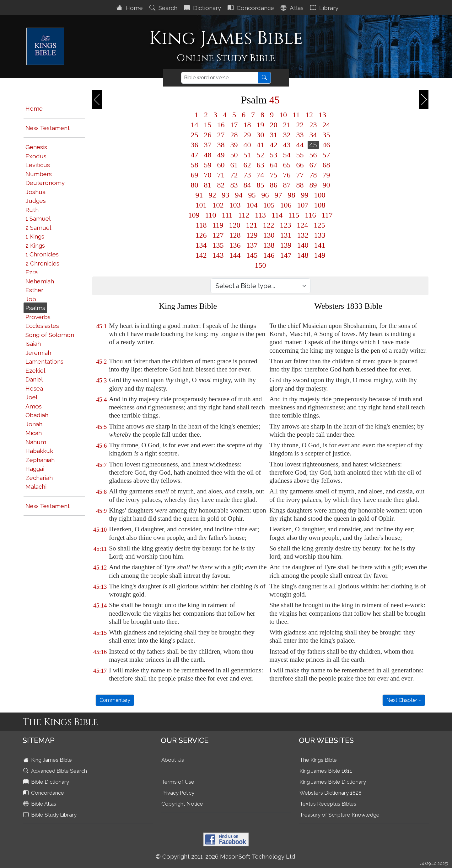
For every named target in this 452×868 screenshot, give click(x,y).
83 (234, 185)
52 (261, 155)
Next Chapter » (404, 700)
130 (269, 235)
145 (252, 255)
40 (247, 145)
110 (211, 215)
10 (283, 115)
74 (261, 175)
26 (208, 135)
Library (325, 8)
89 (313, 185)
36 (195, 145)
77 (300, 175)
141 (320, 245)
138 (269, 245)
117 (327, 215)
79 (326, 175)
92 (213, 195)
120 (235, 225)
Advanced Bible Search (56, 771)
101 (201, 205)
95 (252, 195)
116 (310, 215)
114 (277, 215)
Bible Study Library (51, 815)
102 (218, 205)
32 (287, 135)
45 (313, 145)
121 (252, 225)
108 (320, 205)
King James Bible (48, 760)
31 (274, 135)
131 (286, 235)
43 (287, 145)
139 (286, 245)
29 (247, 135)
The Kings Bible (318, 760)
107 (303, 205)
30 (261, 135)
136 (235, 245)
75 (274, 175)
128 (235, 235)
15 (208, 125)
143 (218, 255)
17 (234, 125)
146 (269, 255)
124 (303, 225)
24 (326, 125)
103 (235, 205)
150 (261, 265)
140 (303, 245)
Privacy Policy (178, 793)
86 (274, 185)
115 (294, 215)
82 (221, 185)
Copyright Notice (182, 804)
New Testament (48, 128)
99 (305, 195)
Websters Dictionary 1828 (331, 793)
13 (322, 115)
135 (218, 245)
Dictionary (203, 8)
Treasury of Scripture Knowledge (339, 815)
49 (221, 155)
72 (234, 175)
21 (287, 125)
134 (201, 245)
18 (247, 125)
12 (309, 115)
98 (292, 195)
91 (199, 195)
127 (218, 235)
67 (313, 165)
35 (326, 135)
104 (252, 205)
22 (300, 125)
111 (227, 215)
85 (261, 185)
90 (326, 185)
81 (208, 185)
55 (300, 155)
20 (274, 125)
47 (195, 155)
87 (287, 185)
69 (195, 175)
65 (287, 165)
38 (221, 145)
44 (300, 145)
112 (244, 215)
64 (274, 165)
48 (208, 155)
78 (313, 175)
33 (300, 135)
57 (326, 155)
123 (286, 225)
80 (195, 185)
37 (208, 145)
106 (286, 205)
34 (313, 135)
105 (269, 205)
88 (300, 185)
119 (218, 225)
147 (286, 255)
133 (320, 235)
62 (247, 165)
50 (234, 155)
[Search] (220, 78)
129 (252, 235)
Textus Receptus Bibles (328, 804)
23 (313, 125)
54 (287, 155)
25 (195, 135)
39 (234, 145)
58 (195, 165)
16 (221, 125)
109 (194, 215)
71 (221, 175)
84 (247, 185)
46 (326, 145)
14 (195, 125)
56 (313, 155)
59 (208, 165)
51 (247, 155)
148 (303, 255)
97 (278, 195)
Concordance (252, 8)
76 (287, 175)
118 (201, 225)
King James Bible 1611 (326, 771)
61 (234, 165)
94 (239, 195)
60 (221, 165)
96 (265, 195)
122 (269, 225)
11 (296, 115)
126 (201, 235)
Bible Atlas (40, 804)
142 (201, 255)
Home (130, 8)
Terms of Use (178, 782)
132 (303, 235)
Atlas (293, 8)
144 (235, 255)
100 (320, 195)
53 (274, 155)
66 (300, 165)
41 (261, 145)
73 (247, 175)
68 (326, 165)
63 (261, 165)
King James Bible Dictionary (333, 782)
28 (234, 135)
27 (221, 135)
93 (226, 195)
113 (260, 215)
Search (164, 8)
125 (320, 225)
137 (252, 245)
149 (320, 255)
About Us (173, 760)
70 (208, 175)
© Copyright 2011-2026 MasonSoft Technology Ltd (226, 856)
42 (274, 145)
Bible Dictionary (47, 782)
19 (261, 125)
